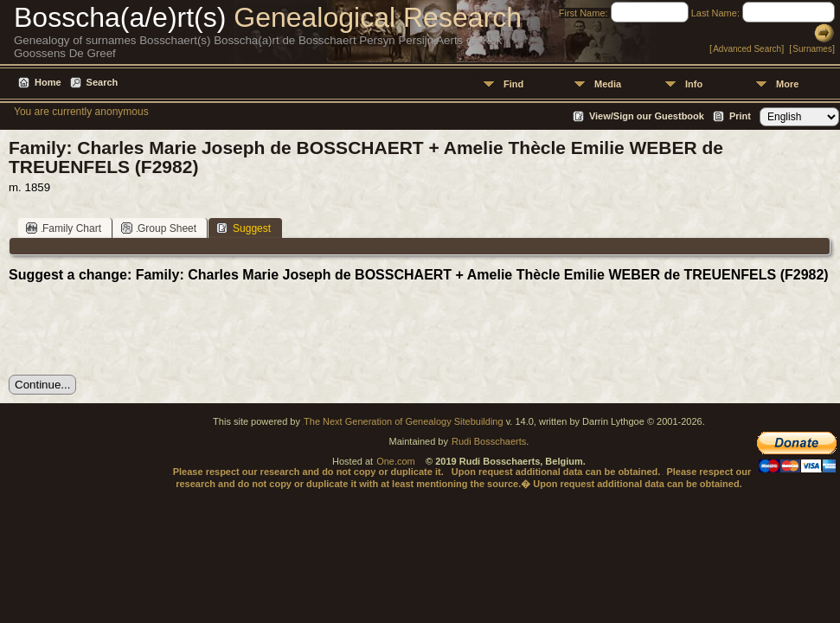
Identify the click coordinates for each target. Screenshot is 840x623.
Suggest (244, 228)
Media (608, 84)
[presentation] (140, 329)
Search (103, 82)
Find (513, 84)
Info (694, 84)
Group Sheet (159, 228)
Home (48, 82)
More (787, 84)
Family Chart (64, 228)
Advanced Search (747, 49)
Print (740, 116)
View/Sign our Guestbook (647, 116)
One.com (396, 461)
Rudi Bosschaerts (489, 441)
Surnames (812, 49)
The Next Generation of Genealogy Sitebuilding (404, 421)
